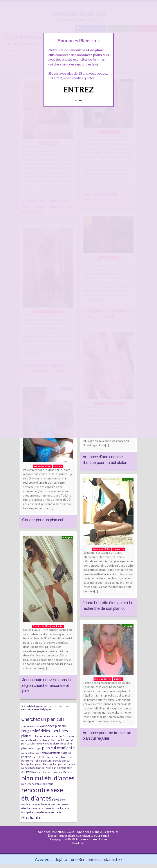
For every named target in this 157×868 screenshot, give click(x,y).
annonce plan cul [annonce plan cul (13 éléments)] (54, 726)
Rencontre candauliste (99, 859)
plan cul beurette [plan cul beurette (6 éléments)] (43, 736)
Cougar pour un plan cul (42, 520)
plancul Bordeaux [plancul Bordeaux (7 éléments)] (31, 740)
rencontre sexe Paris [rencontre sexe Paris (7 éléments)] (41, 784)
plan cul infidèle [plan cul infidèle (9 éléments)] (51, 753)
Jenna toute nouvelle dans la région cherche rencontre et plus (46, 685)
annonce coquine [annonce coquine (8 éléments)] (32, 726)
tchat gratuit (36, 706)
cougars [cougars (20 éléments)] (28, 731)
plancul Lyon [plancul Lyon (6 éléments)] (67, 757)
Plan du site (79, 843)
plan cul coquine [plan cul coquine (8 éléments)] (62, 743)
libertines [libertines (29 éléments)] (59, 731)
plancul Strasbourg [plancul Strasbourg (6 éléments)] (43, 772)
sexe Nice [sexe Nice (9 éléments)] (41, 812)
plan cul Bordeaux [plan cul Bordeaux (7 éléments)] (64, 736)
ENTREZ (78, 89)
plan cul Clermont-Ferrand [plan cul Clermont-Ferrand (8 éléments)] (37, 743)
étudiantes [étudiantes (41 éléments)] (32, 817)
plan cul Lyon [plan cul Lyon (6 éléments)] (53, 757)
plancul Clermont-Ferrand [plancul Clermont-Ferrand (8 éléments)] (57, 740)
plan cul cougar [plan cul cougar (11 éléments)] (32, 748)
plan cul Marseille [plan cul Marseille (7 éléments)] (51, 761)
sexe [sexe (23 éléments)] (56, 799)
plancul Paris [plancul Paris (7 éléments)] (59, 768)
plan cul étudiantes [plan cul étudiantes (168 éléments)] (48, 778)
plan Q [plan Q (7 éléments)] (25, 784)
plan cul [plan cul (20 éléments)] (27, 736)
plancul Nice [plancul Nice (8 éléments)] (28, 768)
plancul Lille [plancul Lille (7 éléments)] (38, 757)
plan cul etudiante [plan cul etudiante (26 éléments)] (58, 748)
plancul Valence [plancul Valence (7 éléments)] (63, 772)
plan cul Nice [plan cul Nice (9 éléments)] (44, 768)
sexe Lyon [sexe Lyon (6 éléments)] (40, 808)
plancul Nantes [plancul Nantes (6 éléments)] (67, 764)
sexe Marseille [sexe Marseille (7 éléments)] (54, 808)
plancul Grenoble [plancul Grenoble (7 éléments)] (31, 753)
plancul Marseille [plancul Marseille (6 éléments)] (31, 761)
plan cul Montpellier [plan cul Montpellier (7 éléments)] (46, 764)
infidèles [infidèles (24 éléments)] (42, 731)
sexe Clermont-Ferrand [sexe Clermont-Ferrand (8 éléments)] (47, 804)
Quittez (78, 101)
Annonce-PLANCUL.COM (56, 832)
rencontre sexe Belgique (36, 709)
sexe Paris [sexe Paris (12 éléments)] (54, 812)
